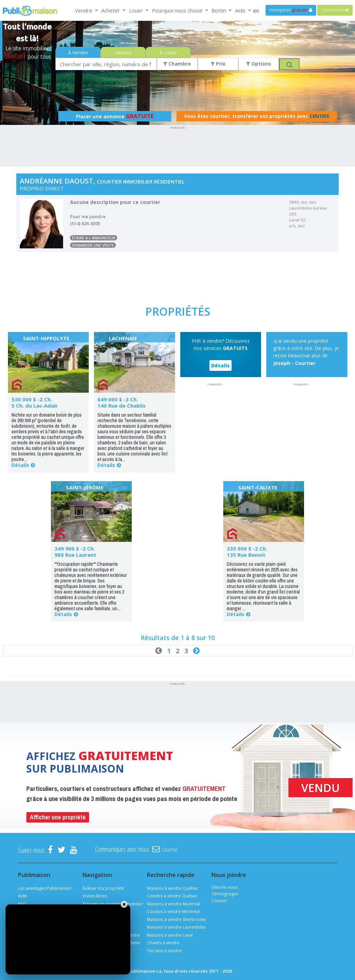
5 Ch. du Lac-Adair (35, 406)
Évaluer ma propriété (103, 888)
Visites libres (95, 896)
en (256, 10)
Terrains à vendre (164, 951)
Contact (219, 901)
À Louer (168, 53)
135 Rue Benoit (246, 555)
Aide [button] (241, 10)
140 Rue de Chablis (122, 406)
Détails (20, 465)
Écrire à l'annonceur (94, 238)
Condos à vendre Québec (172, 896)
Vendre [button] (84, 10)
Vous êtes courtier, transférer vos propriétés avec (257, 116)
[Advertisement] (177, 147)
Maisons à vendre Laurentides (176, 927)
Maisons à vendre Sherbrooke (176, 919)
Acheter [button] (111, 10)
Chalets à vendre (163, 943)
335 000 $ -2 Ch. (247, 548)
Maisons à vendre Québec (173, 888)
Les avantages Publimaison (45, 888)
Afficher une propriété (58, 817)
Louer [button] (137, 10)
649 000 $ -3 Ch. (118, 399)
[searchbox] (106, 64)
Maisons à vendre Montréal (174, 904)
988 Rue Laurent (75, 555)
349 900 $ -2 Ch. (75, 548)
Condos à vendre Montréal (173, 911)
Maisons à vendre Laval (170, 935)
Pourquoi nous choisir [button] (178, 10)
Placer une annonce (115, 116)
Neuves (123, 53)
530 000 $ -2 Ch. (32, 399)
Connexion (335, 10)
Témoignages (225, 894)
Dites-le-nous (224, 887)
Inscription (291, 10)
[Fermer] (124, 904)
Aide (23, 896)
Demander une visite (93, 245)
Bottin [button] (219, 10)
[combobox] (106, 64)
